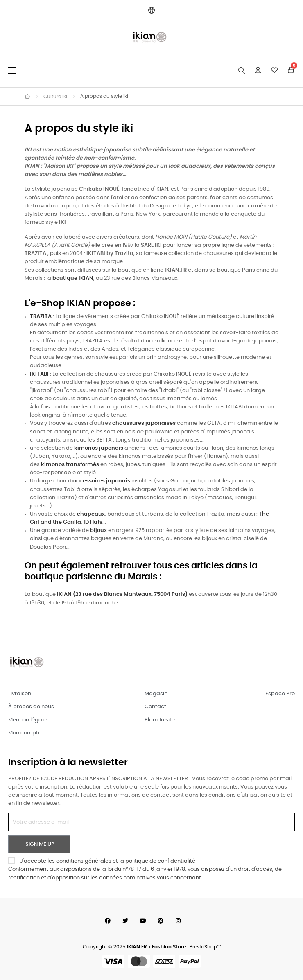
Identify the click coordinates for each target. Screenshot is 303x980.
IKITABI (39, 374)
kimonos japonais (99, 448)
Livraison (20, 694)
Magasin (156, 694)
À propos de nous (31, 707)
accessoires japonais (101, 481)
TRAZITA (41, 317)
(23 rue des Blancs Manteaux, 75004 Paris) (123, 594)
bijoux (98, 531)
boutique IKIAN (73, 278)
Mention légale (27, 720)
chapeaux (91, 514)
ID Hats (93, 522)
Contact (155, 707)
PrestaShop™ (205, 947)
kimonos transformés (70, 465)
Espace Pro (280, 694)
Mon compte (25, 733)
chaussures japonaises (144, 423)
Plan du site (160, 720)
